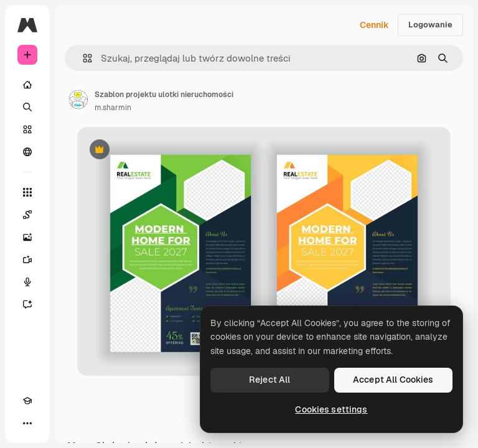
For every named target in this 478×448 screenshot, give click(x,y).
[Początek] (27, 85)
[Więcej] (27, 423)
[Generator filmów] (27, 259)
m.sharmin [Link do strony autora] (113, 108)
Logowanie (430, 25)
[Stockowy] (27, 129)
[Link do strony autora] (78, 100)
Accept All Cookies (393, 380)
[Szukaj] (27, 107)
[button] (82, 58)
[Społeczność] (27, 152)
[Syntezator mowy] (27, 282)
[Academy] (27, 401)
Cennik (374, 25)
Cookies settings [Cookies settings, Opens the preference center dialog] (331, 409)
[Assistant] (27, 304)
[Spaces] (27, 215)
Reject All (269, 380)
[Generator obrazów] (27, 237)
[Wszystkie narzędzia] (27, 192)
